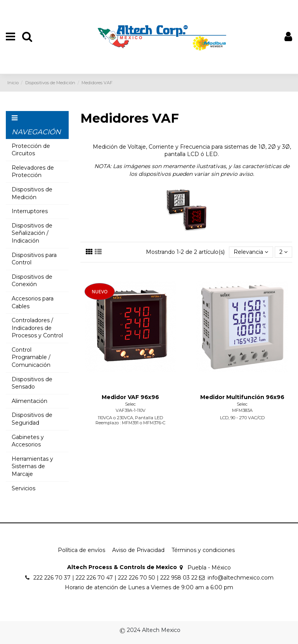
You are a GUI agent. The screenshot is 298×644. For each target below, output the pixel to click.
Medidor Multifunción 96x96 (242, 397)
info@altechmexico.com (241, 578)
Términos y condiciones (203, 550)
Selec (130, 404)
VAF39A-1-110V (131, 410)
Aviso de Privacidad (138, 550)
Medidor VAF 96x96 (130, 397)
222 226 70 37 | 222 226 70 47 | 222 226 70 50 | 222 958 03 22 (115, 578)
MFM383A (242, 410)
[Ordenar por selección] (251, 252)
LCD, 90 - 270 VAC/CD (242, 418)
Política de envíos (81, 550)
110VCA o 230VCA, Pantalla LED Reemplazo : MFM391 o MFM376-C (130, 420)
